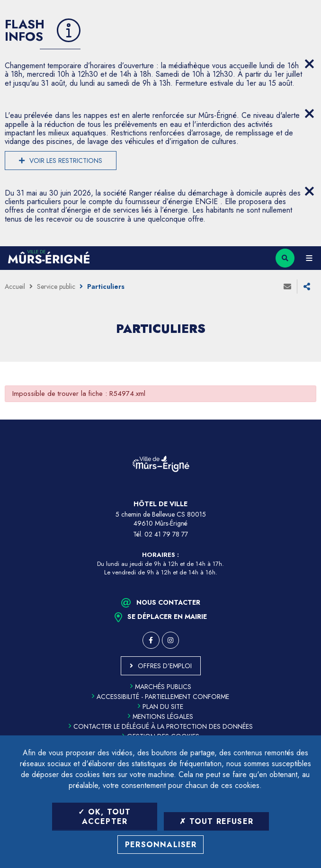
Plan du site (160, 707)
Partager (307, 286)
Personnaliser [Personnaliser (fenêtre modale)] (161, 845)
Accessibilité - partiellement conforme (160, 697)
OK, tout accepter (104, 816)
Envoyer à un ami (287, 286)
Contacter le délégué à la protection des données (161, 726)
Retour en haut (307, 420)
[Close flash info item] (309, 64)
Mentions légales (160, 716)
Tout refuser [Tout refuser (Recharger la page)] (216, 821)
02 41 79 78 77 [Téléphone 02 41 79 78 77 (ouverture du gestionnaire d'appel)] (166, 534)
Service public (56, 286)
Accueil (15, 286)
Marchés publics (161, 687)
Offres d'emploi (165, 666)
